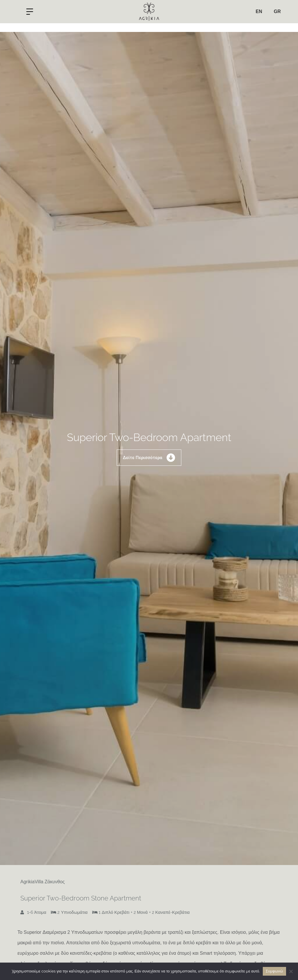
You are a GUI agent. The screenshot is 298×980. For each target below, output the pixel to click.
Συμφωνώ (274, 971)
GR (277, 11)
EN (259, 11)
